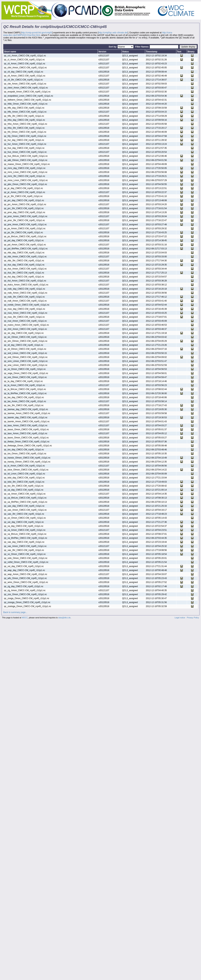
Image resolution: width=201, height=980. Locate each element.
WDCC (25, 618)
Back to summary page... (15, 612)
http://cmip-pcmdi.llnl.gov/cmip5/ (37, 33)
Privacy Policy (193, 618)
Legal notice (180, 618)
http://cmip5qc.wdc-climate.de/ (113, 33)
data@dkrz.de (64, 618)
